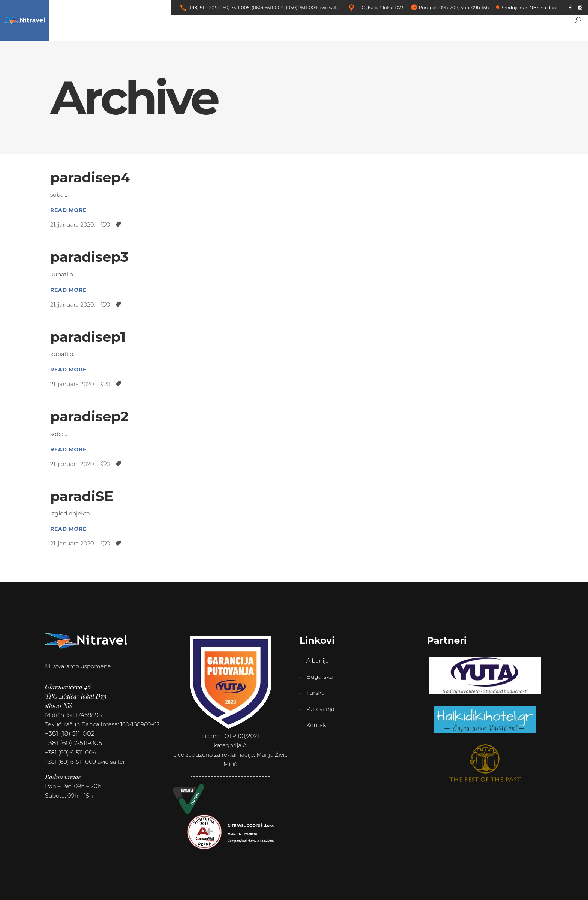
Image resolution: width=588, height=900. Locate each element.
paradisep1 (88, 337)
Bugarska (320, 677)
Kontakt (317, 725)
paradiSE (82, 496)
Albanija (318, 660)
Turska (316, 693)
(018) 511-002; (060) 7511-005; (219, 7)
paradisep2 (89, 416)
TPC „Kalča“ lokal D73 (380, 7)
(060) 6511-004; (268, 7)
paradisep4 (90, 177)
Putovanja (320, 709)
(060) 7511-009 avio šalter (313, 7)
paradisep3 (89, 257)
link (562, 7)
